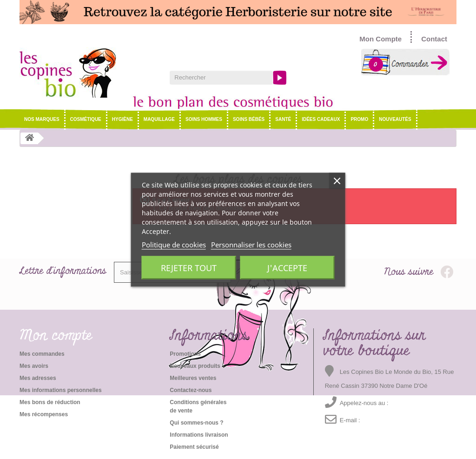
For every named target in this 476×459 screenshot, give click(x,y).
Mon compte (56, 336)
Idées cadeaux (321, 119)
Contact (434, 39)
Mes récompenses (44, 414)
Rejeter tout (189, 267)
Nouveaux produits (195, 366)
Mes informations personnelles (61, 390)
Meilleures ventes (193, 378)
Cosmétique (86, 119)
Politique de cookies (174, 244)
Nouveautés (395, 119)
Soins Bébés (249, 119)
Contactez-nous (191, 390)
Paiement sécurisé (194, 447)
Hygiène (122, 119)
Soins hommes (204, 119)
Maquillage (159, 119)
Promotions (185, 354)
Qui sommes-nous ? (196, 423)
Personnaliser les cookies (251, 244)
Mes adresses (38, 378)
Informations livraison (199, 435)
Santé (283, 119)
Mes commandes (42, 354)
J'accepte (287, 267)
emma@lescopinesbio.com (395, 420)
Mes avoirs (34, 366)
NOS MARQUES (42, 119)
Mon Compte (380, 39)
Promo (359, 119)
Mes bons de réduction (50, 402)
